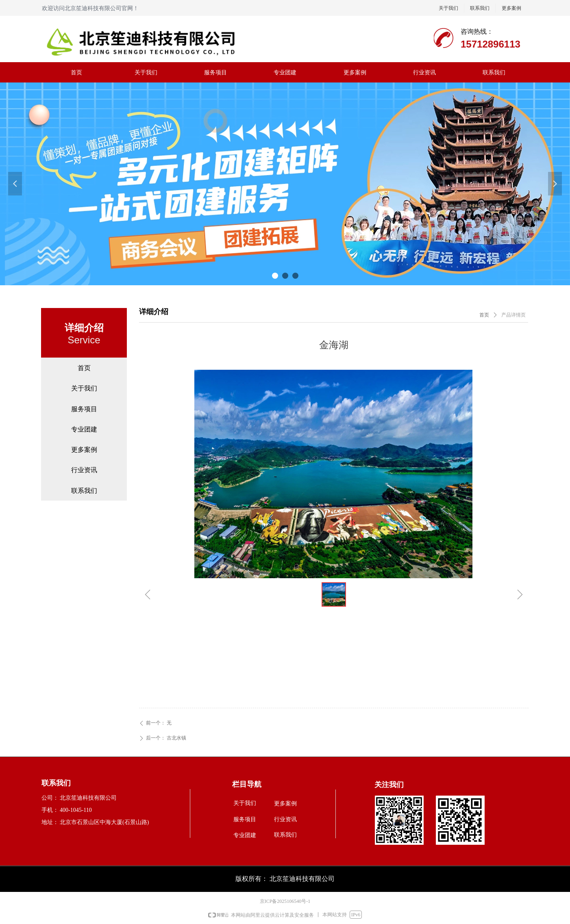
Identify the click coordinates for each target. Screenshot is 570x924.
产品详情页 (513, 315)
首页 (484, 315)
